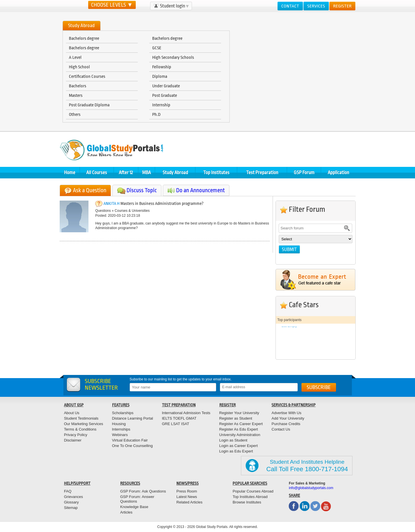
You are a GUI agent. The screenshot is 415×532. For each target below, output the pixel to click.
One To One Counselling (132, 446)
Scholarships (123, 413)
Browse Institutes (247, 502)
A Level (75, 57)
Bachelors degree (84, 38)
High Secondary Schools (173, 57)
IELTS (167, 418)
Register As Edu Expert (239, 429)
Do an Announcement (200, 190)
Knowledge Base (134, 507)
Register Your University (239, 413)
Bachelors (78, 86)
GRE (166, 424)
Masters (76, 95)
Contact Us (281, 429)
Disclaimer (73, 440)
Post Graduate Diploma (89, 105)
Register (342, 6)
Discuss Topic (142, 190)
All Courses (97, 172)
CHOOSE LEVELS (112, 5)
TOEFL (179, 418)
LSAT (175, 424)
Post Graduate (165, 95)
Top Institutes (216, 172)
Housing (119, 424)
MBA (146, 172)
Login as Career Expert (239, 446)
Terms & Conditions (80, 429)
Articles (126, 512)
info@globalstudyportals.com (311, 488)
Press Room (187, 491)
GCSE (157, 48)
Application (338, 172)
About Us (72, 413)
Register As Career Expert (241, 424)
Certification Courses (87, 76)
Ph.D (156, 114)
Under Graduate (166, 86)
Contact (290, 6)
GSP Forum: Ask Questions (143, 491)
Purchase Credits (286, 424)
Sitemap (71, 508)
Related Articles (189, 502)
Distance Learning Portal (133, 418)
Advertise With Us (286, 413)
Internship (161, 105)
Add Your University (288, 418)
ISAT (185, 424)
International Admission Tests (186, 413)
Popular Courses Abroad (253, 491)
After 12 (126, 172)
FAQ (68, 491)
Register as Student (236, 418)
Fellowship (162, 67)
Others (75, 114)
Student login (171, 6)
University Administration (240, 435)
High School (79, 67)
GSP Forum (304, 172)
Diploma (160, 76)
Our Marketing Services (84, 424)
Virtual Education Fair (130, 440)
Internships (121, 429)
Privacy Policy (76, 435)
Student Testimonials (81, 418)
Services (316, 6)
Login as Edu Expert (236, 451)
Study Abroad (175, 172)
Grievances (73, 497)
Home (70, 172)
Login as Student (233, 440)
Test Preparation (262, 172)
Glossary (71, 502)
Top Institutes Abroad (250, 497)
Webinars (120, 435)
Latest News (187, 497)
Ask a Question (90, 190)
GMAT (191, 418)
